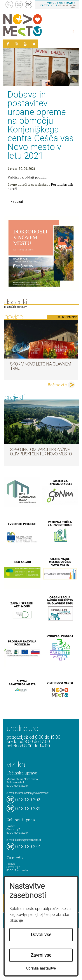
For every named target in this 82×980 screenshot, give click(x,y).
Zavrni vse (41, 955)
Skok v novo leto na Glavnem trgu (41, 366)
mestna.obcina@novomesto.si (32, 793)
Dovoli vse (41, 935)
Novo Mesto (33, 25)
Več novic (57, 385)
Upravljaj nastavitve (41, 968)
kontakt (19, 4)
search (9, 4)
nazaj (19, 202)
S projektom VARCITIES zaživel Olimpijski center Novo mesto (41, 452)
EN (29, 5)
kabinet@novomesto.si (28, 840)
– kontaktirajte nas (58, 5)
